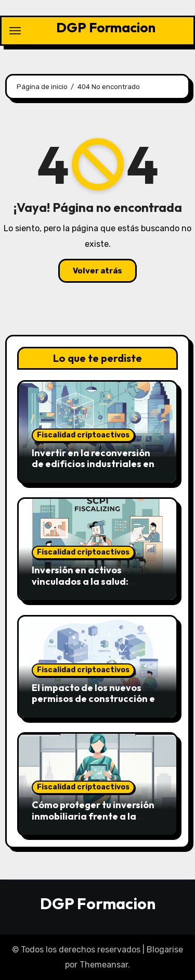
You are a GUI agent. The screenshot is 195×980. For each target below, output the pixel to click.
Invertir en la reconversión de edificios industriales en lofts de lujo (93, 464)
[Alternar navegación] (15, 31)
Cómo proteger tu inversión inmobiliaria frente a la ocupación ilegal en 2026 (93, 816)
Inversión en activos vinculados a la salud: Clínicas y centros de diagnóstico (80, 587)
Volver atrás (97, 271)
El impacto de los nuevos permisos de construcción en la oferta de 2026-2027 (96, 699)
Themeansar (104, 965)
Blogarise (165, 950)
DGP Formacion (106, 27)
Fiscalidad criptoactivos (83, 435)
